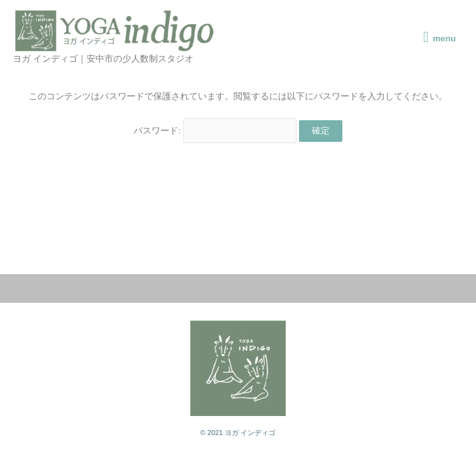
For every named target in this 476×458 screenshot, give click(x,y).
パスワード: (215, 131)
